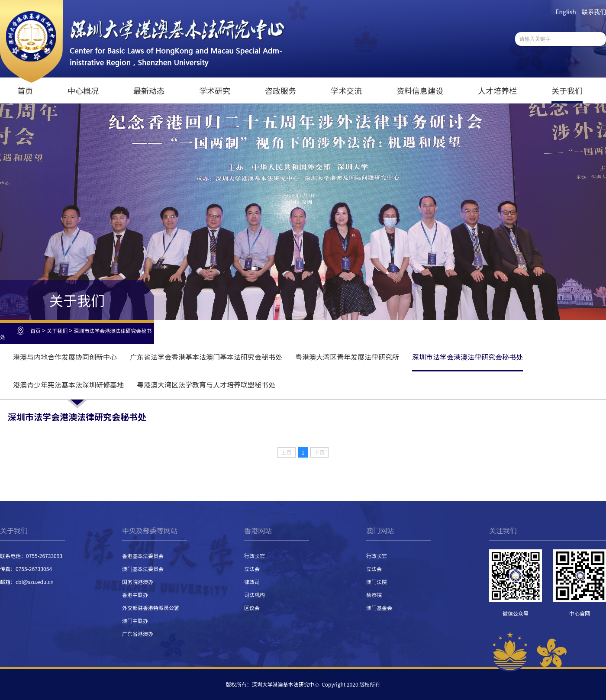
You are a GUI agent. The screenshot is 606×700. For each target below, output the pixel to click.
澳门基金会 (379, 608)
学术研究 (215, 90)
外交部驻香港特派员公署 (151, 608)
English (566, 12)
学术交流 (346, 90)
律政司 (252, 582)
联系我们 (594, 12)
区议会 (252, 608)
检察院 (374, 595)
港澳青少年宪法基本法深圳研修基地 (68, 384)
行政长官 (255, 556)
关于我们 (567, 90)
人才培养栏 (497, 90)
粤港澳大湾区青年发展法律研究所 (347, 357)
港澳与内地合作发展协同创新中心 (65, 357)
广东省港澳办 (138, 634)
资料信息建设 (420, 90)
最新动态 (149, 90)
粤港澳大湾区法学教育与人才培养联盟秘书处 (206, 384)
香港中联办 (135, 595)
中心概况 (83, 90)
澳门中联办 (135, 621)
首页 (25, 90)
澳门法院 (377, 582)
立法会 (252, 569)
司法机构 (255, 595)
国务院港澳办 (138, 582)
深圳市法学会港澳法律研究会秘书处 (76, 334)
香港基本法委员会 (143, 556)
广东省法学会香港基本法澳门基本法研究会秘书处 (206, 357)
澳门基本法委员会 (143, 569)
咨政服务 (280, 90)
